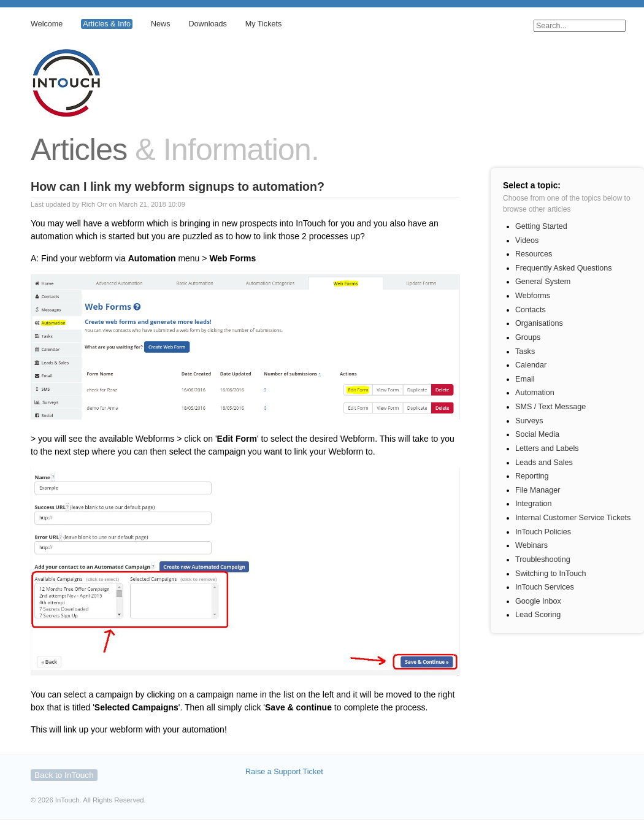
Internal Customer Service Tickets (573, 518)
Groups (528, 337)
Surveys (529, 421)
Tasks (525, 352)
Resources (534, 254)
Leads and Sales (544, 463)
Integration (534, 504)
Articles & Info (107, 24)
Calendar (531, 365)
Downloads (207, 24)
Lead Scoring (538, 615)
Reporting (532, 476)
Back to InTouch (64, 775)
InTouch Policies (543, 532)
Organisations (539, 323)
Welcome (47, 24)
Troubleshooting (543, 559)
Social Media (537, 434)
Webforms (533, 296)
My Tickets (263, 24)
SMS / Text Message (550, 407)
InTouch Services (545, 587)
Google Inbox (538, 601)
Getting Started (541, 226)
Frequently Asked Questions (564, 268)
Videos (527, 240)
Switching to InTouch (551, 574)
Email (525, 379)
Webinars (531, 545)
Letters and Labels (547, 448)
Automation (535, 393)
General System (543, 282)
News (161, 24)
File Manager (538, 490)
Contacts (531, 310)
